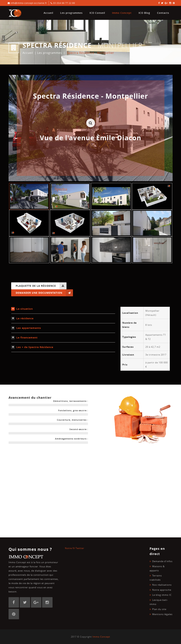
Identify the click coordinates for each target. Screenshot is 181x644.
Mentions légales (162, 614)
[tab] (63, 310)
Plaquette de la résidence (41, 286)
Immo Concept (122, 13)
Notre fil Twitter (75, 548)
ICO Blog (144, 13)
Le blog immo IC (162, 595)
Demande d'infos (162, 561)
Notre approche (162, 590)
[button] (63, 310)
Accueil (48, 13)
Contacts (163, 13)
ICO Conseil (97, 13)
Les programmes (71, 13)
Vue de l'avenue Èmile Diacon (90, 138)
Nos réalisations (162, 585)
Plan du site (159, 609)
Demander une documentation (44, 293)
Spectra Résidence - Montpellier (90, 96)
